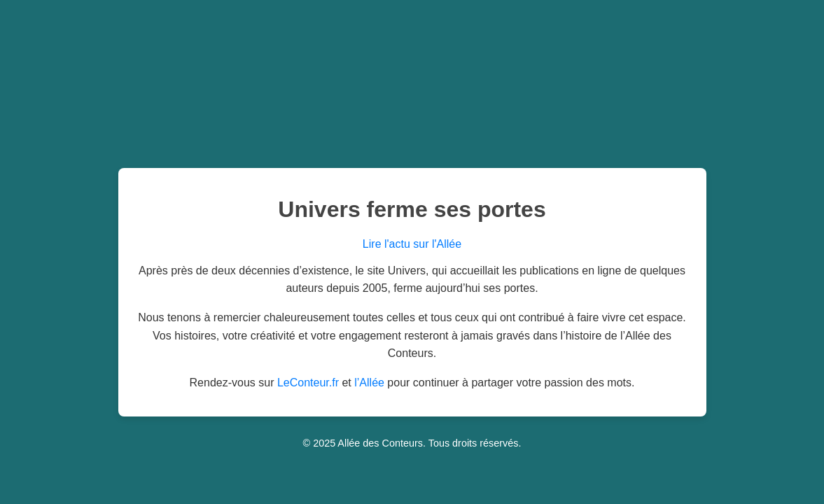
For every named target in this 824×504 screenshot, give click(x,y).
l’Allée (369, 383)
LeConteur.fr (308, 383)
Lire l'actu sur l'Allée (412, 244)
